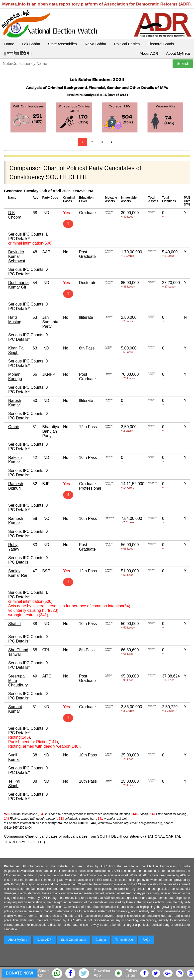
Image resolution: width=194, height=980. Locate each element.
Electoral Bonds (161, 44)
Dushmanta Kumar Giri (18, 285)
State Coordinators (74, 940)
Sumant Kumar (15, 709)
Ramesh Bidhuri (16, 486)
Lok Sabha (31, 44)
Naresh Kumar (15, 403)
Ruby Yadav (14, 547)
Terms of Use (124, 940)
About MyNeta (178, 53)
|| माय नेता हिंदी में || (18, 53)
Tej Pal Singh (14, 784)
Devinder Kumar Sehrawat (17, 256)
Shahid (14, 624)
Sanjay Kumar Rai (18, 573)
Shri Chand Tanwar (18, 652)
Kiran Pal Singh (16, 350)
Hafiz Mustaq (15, 320)
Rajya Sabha (96, 44)
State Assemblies (62, 44)
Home (9, 44)
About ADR (149, 53)
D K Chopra (15, 215)
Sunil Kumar (14, 757)
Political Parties (127, 44)
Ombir (14, 427)
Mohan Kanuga (15, 377)
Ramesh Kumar (16, 521)
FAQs (146, 940)
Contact (101, 940)
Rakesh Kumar (15, 460)
